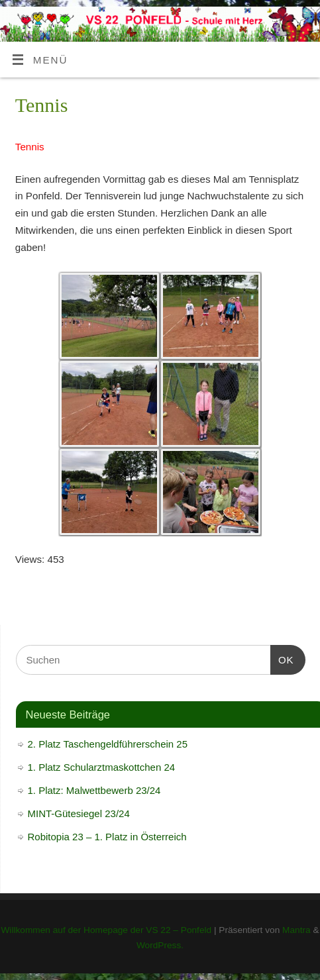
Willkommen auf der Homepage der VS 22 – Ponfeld (106, 930)
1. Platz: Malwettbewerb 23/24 (94, 790)
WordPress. (160, 945)
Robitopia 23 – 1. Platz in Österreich (107, 837)
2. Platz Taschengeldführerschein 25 (108, 744)
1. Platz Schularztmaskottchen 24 (102, 767)
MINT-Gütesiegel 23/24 (79, 813)
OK (282, 658)
